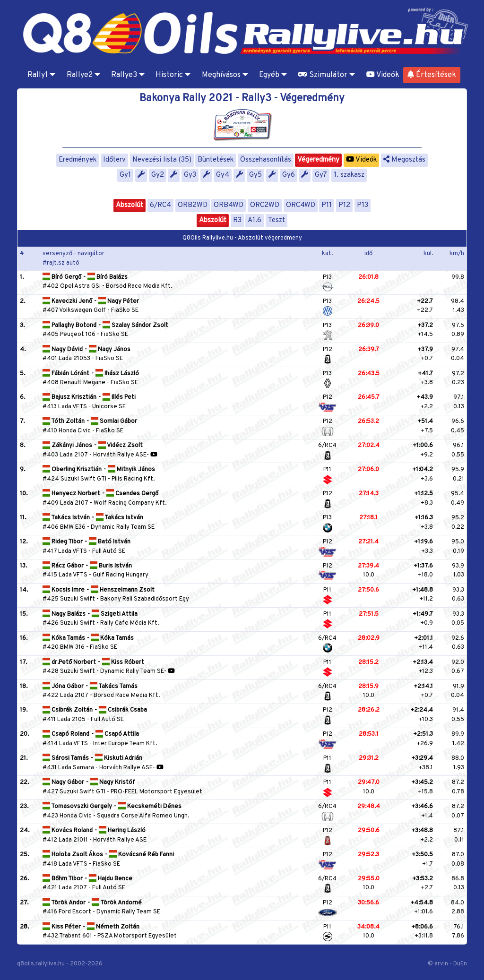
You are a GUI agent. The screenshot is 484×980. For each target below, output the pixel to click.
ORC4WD (301, 205)
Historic (169, 75)
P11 (327, 205)
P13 (363, 205)
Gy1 (125, 175)
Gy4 (223, 175)
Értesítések (432, 75)
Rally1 (38, 75)
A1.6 (255, 220)
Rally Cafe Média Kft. (130, 623)
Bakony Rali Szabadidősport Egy (145, 599)
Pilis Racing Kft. (133, 479)
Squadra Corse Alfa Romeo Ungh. (143, 816)
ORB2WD (193, 205)
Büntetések (216, 160)
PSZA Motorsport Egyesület (137, 936)
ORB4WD (229, 205)
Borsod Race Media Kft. (139, 286)
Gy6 (289, 175)
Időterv (114, 160)
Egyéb (269, 75)
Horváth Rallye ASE (120, 455)
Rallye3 (124, 75)
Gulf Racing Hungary (121, 575)
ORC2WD (265, 205)
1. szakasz (349, 175)
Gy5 (255, 175)
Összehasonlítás (266, 160)
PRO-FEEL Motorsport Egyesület (156, 792)
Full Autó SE (109, 551)
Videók (383, 75)
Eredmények (78, 160)
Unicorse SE (109, 407)
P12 (344, 205)
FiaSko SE (125, 310)
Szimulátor (323, 75)
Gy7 (321, 175)
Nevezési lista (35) (162, 160)
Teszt (277, 220)
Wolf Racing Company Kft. (130, 503)
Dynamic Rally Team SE (123, 527)
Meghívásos (221, 75)
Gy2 (158, 175)
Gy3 (190, 175)
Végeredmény (318, 160)
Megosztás (404, 160)
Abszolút (130, 205)
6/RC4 (160, 205)
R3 (237, 220)
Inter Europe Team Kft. (125, 744)
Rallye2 (80, 75)
